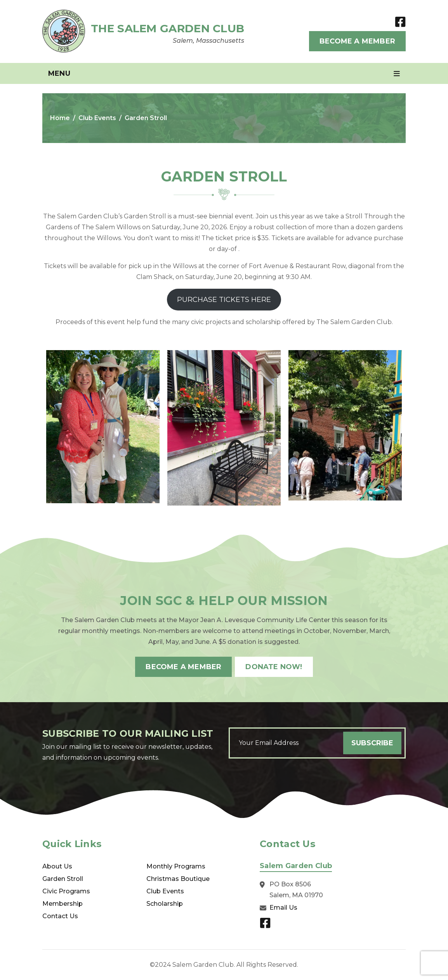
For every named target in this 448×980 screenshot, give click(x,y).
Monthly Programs (176, 866)
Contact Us (60, 916)
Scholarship (165, 904)
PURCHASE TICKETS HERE (224, 300)
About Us (57, 866)
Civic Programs (66, 891)
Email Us (283, 908)
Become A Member (357, 41)
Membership (63, 904)
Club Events (97, 118)
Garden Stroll (63, 879)
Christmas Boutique (178, 879)
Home (60, 118)
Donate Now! (274, 667)
